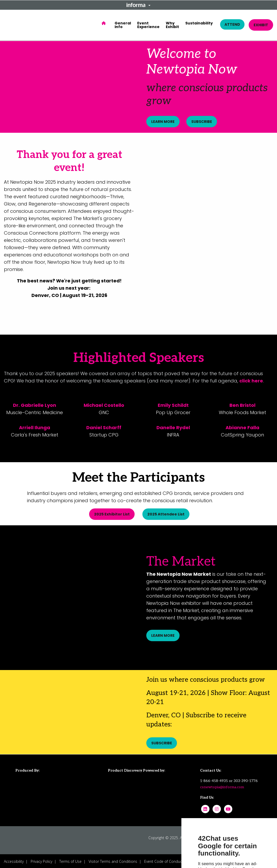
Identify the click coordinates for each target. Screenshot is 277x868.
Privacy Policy (41, 860)
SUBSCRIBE (202, 122)
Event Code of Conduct (164, 860)
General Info (123, 25)
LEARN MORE (163, 122)
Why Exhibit (172, 25)
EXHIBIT (261, 25)
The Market (181, 561)
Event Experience (148, 25)
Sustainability (199, 23)
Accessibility (14, 860)
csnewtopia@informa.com (222, 786)
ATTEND (232, 24)
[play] (208, 194)
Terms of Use (70, 860)
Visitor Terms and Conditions (113, 860)
